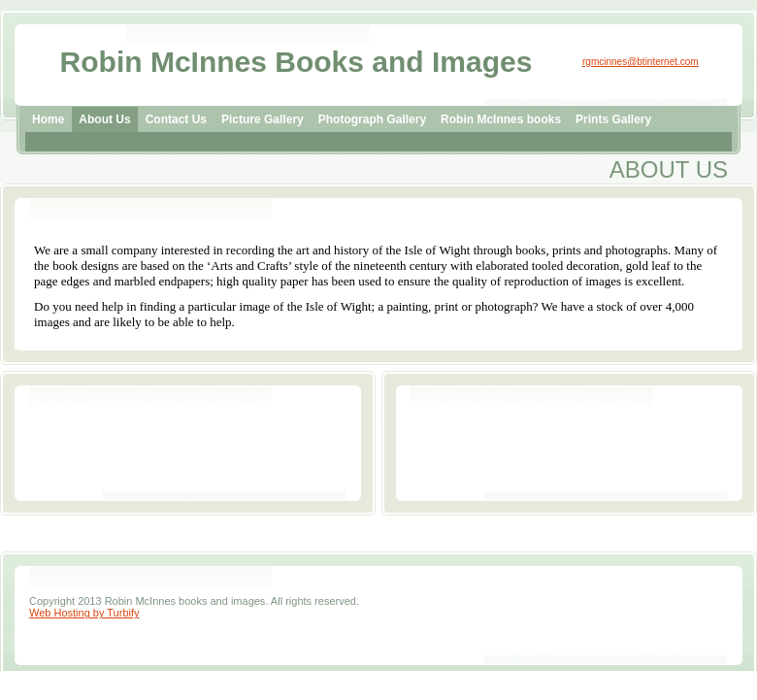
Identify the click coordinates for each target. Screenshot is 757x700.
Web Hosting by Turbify (84, 613)
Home (48, 119)
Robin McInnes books (501, 119)
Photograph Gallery (372, 119)
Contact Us (176, 119)
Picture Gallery (263, 119)
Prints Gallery (613, 119)
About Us (104, 119)
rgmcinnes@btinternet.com (641, 62)
